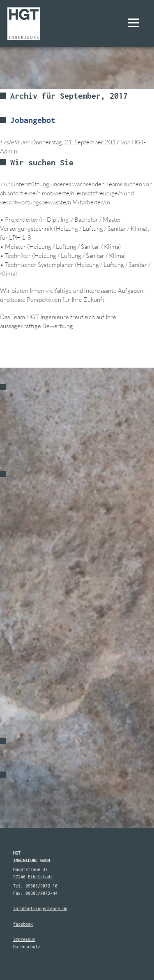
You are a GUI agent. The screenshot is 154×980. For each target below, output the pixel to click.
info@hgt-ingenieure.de (40, 908)
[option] (77, 490)
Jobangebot (33, 120)
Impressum (24, 939)
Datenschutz (27, 947)
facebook (23, 924)
